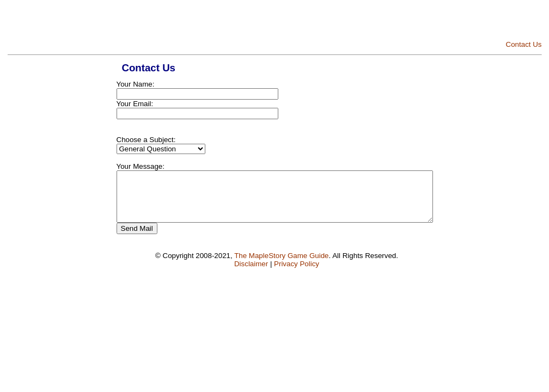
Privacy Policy (297, 274)
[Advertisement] (414, 22)
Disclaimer (251, 274)
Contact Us (524, 44)
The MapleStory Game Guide (281, 265)
